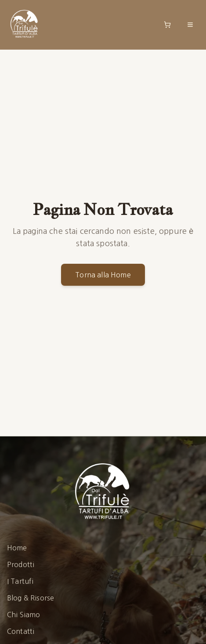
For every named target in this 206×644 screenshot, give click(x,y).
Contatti (21, 631)
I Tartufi (20, 581)
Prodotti (21, 564)
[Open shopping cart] (167, 25)
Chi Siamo (23, 615)
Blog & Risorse (31, 598)
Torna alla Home (103, 275)
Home (17, 548)
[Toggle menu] (190, 25)
